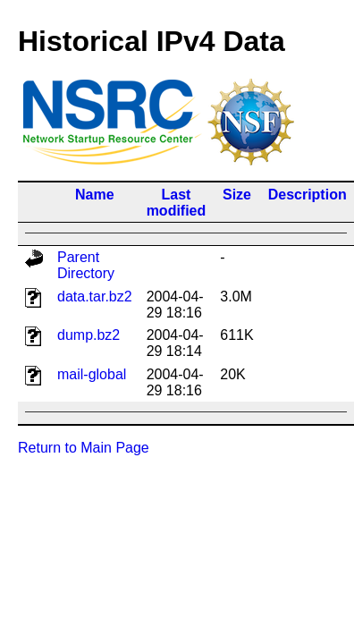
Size (237, 195)
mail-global (92, 374)
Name (95, 195)
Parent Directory (86, 265)
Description (308, 195)
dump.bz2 (88, 335)
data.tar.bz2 (95, 297)
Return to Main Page (84, 448)
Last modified (177, 203)
